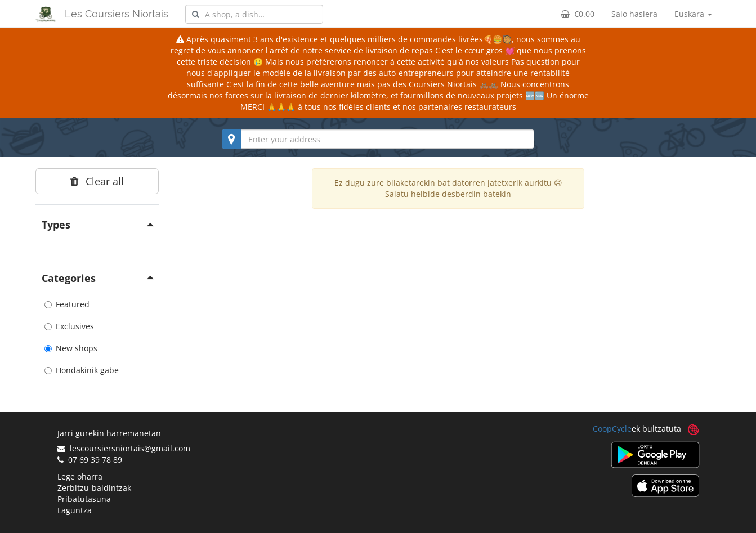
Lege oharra (80, 476)
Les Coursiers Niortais (117, 14)
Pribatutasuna (84, 499)
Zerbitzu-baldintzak (94, 488)
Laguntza (75, 510)
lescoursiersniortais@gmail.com (124, 448)
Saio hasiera (634, 14)
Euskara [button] (693, 14)
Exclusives (69, 326)
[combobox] (254, 14)
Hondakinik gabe (82, 370)
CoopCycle (612, 429)
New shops (71, 348)
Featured (67, 304)
